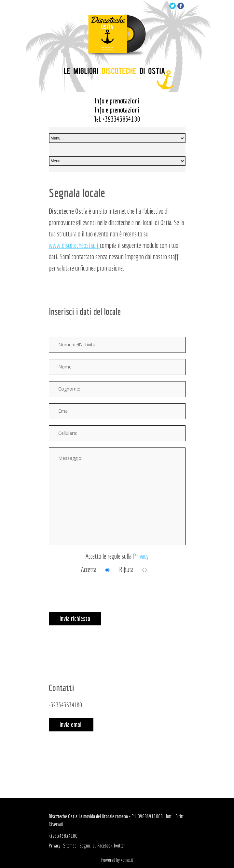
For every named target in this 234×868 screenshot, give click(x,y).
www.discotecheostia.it (74, 245)
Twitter (119, 846)
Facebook (105, 846)
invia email (71, 724)
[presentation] (98, 599)
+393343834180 (121, 119)
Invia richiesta (75, 618)
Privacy (141, 556)
